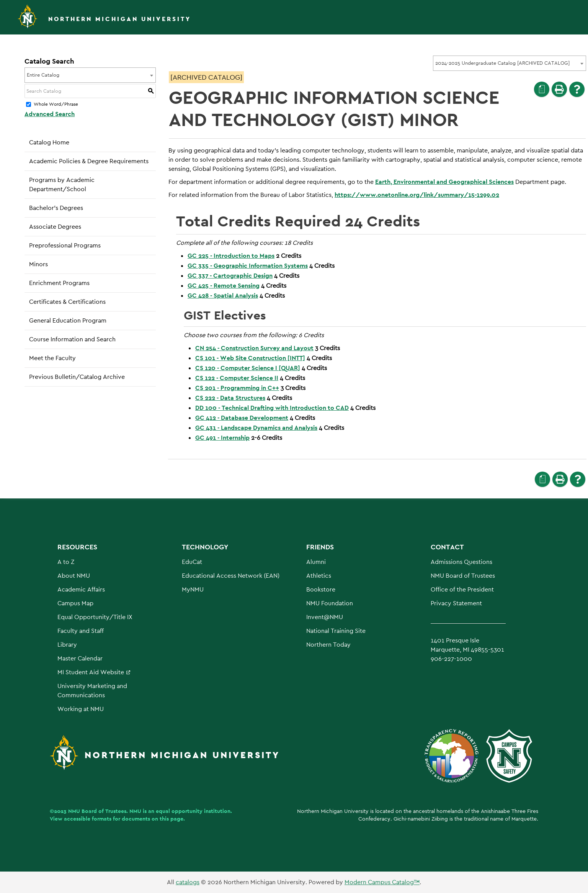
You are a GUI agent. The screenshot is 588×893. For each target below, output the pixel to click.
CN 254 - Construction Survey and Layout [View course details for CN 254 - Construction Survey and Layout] (254, 348)
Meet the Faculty (52, 358)
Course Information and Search (72, 339)
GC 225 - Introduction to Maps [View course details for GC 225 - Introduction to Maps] (231, 256)
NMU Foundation (330, 603)
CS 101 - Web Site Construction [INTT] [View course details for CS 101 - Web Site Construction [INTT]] (250, 358)
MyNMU (193, 589)
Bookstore (321, 589)
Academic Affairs (81, 589)
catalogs (188, 882)
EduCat (192, 562)
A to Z (66, 562)
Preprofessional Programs (65, 245)
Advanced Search (50, 114)
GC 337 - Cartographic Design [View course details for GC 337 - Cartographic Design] (230, 276)
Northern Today (328, 645)
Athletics (319, 576)
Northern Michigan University (120, 19)
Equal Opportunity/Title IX (95, 617)
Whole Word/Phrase (56, 105)
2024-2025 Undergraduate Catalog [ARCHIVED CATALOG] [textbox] (502, 63)
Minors (38, 264)
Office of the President (462, 589)
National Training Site (336, 631)
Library (67, 645)
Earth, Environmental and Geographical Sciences (444, 182)
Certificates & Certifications (67, 302)
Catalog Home (49, 142)
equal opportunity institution (193, 811)
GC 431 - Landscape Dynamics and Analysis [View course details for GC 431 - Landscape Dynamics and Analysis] (256, 428)
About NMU (74, 576)
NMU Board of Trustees (463, 576)
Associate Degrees (55, 227)
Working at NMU (81, 709)
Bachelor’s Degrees (56, 208)
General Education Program (68, 320)
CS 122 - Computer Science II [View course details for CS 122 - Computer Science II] (237, 378)
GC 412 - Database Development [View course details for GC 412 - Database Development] (242, 418)
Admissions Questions (461, 562)
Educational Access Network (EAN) (231, 576)
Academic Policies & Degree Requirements (89, 161)
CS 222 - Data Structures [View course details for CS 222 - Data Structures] (230, 398)
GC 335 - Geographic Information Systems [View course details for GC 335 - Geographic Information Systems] (248, 266)
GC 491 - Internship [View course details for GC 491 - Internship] (222, 438)
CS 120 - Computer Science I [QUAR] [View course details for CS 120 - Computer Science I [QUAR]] (248, 368)
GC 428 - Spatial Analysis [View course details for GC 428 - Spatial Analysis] (223, 296)
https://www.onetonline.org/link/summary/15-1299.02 (417, 195)
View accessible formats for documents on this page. (117, 819)
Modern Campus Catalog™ (382, 882)
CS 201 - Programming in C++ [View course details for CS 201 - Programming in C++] (237, 388)
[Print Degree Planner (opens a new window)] (542, 89)
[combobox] (510, 63)
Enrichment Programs (59, 283)
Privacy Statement (456, 603)
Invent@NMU (325, 617)
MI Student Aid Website (91, 672)
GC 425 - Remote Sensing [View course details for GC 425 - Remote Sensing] (224, 286)
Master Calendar (80, 658)
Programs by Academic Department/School (62, 184)
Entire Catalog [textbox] (43, 75)
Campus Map (75, 603)
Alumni (316, 562)
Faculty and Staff (81, 631)
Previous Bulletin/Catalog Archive (77, 377)
